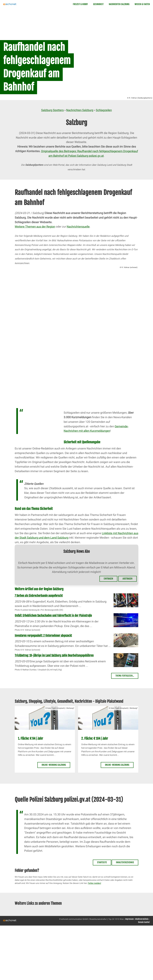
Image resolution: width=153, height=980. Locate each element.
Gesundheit (98, 4)
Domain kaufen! (144, 922)
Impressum (129, 919)
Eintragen (108, 579)
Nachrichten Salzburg (119, 4)
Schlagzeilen (104, 110)
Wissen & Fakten (142, 4)
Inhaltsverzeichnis (125, 862)
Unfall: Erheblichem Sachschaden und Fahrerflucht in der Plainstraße (53, 615)
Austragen (127, 579)
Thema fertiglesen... (125, 676)
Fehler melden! (94, 883)
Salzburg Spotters (52, 110)
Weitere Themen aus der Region (35, 227)
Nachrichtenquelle (78, 227)
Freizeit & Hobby (80, 4)
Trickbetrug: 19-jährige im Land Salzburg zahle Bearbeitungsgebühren (54, 655)
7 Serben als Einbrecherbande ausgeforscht (39, 596)
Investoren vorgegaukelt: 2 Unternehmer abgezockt (43, 636)
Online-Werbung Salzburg (54, 765)
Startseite (102, 862)
